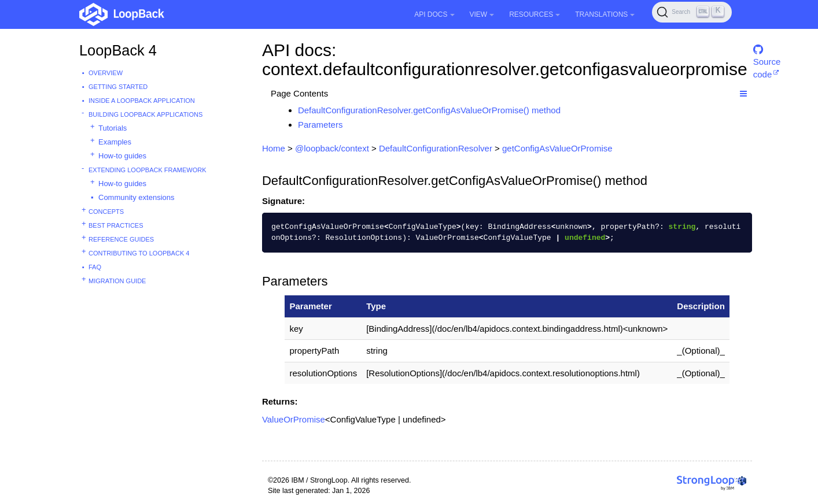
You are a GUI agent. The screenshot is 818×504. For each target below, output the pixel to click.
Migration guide (117, 281)
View (482, 14)
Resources (535, 14)
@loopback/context (332, 148)
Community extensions (137, 197)
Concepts (106, 212)
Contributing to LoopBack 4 (139, 253)
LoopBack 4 (118, 50)
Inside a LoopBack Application (142, 101)
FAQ (95, 267)
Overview (106, 73)
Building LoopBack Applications (145, 114)
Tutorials (113, 128)
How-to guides (122, 156)
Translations (605, 14)
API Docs (434, 14)
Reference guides (121, 239)
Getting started (118, 87)
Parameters (320, 125)
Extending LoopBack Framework (148, 170)
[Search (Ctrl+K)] (692, 12)
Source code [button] (767, 55)
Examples (115, 142)
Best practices (116, 225)
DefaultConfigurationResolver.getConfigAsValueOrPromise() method (429, 110)
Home (274, 148)
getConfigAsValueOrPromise (557, 148)
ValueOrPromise (294, 419)
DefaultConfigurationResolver (436, 148)
